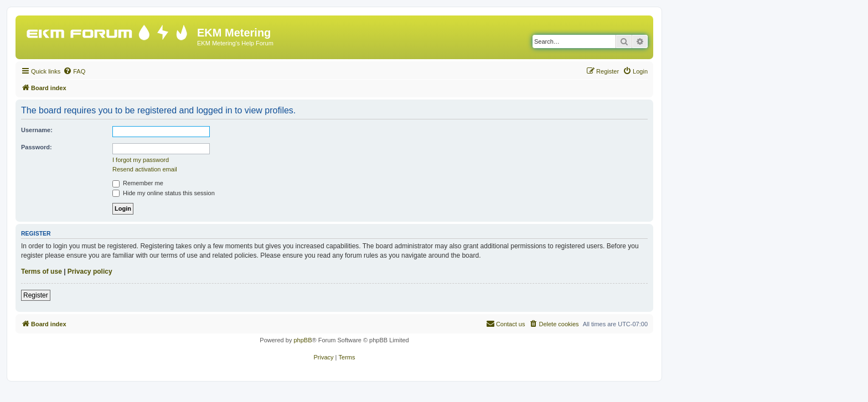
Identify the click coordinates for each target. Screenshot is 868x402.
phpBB (303, 340)
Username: (37, 130)
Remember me (138, 183)
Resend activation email (145, 169)
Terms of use (42, 272)
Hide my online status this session (164, 193)
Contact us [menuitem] (506, 323)
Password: (37, 147)
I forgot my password (141, 160)
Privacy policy (90, 272)
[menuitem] (74, 71)
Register (36, 295)
